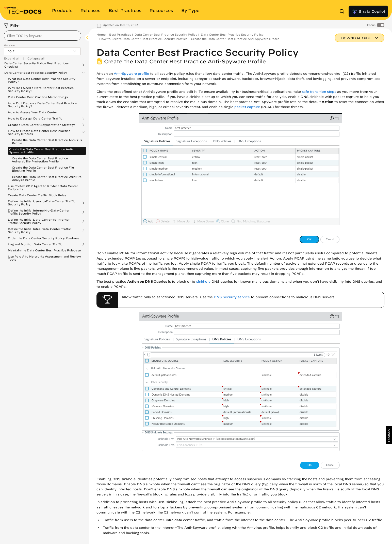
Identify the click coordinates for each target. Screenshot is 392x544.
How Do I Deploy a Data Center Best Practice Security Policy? (42, 105)
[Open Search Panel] (344, 11)
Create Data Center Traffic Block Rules (37, 195)
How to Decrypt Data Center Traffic (35, 118)
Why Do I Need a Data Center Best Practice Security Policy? (41, 89)
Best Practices (120, 34)
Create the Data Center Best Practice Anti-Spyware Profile (41, 151)
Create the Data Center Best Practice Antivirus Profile (47, 141)
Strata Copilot (368, 11)
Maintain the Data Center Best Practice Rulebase (44, 250)
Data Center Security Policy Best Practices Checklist (36, 65)
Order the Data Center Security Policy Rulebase (44, 238)
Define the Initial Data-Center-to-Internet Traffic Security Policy (39, 221)
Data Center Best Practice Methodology (38, 97)
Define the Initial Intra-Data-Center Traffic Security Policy (39, 231)
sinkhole (203, 282)
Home (101, 34)
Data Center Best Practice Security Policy (36, 73)
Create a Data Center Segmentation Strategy (41, 125)
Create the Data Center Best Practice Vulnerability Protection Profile (40, 160)
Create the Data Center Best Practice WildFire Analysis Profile (47, 178)
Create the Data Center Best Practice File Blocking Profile (43, 169)
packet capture (247, 107)
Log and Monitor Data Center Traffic (35, 244)
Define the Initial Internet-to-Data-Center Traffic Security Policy (39, 212)
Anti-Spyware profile (131, 74)
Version (9, 45)
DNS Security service (232, 297)
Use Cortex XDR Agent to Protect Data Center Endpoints (43, 187)
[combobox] (43, 36)
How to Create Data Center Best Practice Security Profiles (39, 132)
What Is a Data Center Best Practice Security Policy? (42, 80)
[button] (389, 435)
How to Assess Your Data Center (32, 112)
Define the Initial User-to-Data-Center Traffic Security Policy (42, 203)
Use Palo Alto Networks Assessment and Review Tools (44, 258)
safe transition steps (319, 92)
